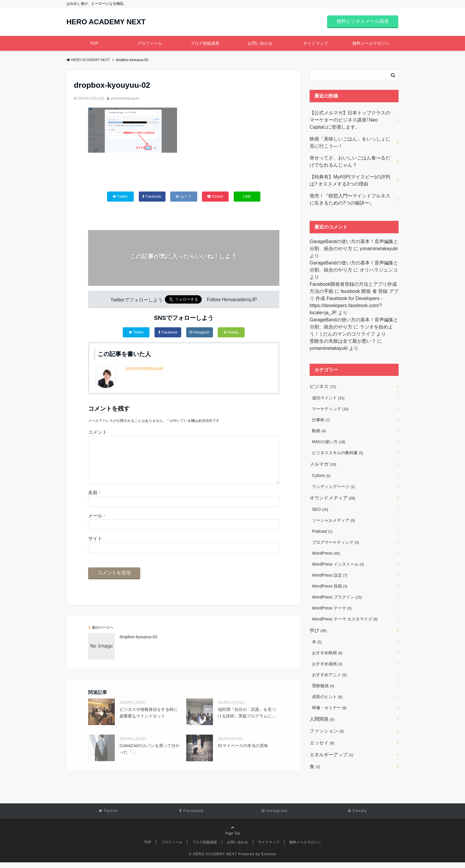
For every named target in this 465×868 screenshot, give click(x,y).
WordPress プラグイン (337, 597)
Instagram (199, 332)
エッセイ (322, 743)
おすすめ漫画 (327, 664)
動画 (319, 431)
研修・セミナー (329, 708)
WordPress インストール (338, 564)
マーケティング (330, 409)
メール (97, 525)
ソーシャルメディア (333, 520)
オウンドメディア (332, 498)
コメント (98, 432)
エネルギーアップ (331, 755)
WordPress (326, 553)
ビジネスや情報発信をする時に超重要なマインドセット (149, 722)
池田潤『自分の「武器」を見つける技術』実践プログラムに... (247, 722)
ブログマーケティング (336, 542)
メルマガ (323, 464)
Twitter (136, 332)
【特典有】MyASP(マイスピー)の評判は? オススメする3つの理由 (350, 180)
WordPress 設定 (330, 575)
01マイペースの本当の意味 (243, 755)
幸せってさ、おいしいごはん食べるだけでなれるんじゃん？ (350, 161)
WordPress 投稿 (330, 586)
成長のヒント (327, 697)
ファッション (327, 731)
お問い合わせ (260, 43)
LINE (247, 197)
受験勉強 (323, 686)
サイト (95, 548)
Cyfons (321, 476)
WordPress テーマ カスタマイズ (345, 619)
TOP (94, 43)
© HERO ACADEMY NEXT (213, 860)
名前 (94, 502)
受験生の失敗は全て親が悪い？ (343, 341)
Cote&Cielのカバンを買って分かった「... (150, 758)
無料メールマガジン (371, 43)
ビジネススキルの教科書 (338, 453)
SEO (320, 509)
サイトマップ (316, 43)
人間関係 (322, 719)
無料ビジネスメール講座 (363, 21)
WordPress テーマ (332, 608)
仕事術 (321, 420)
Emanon (269, 860)
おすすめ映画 (327, 653)
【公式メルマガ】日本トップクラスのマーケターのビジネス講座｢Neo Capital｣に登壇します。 (350, 120)
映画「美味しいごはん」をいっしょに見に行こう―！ (350, 142)
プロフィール (149, 43)
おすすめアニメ (329, 675)
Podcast (322, 531)
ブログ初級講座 (205, 43)
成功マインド (328, 398)
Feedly (231, 332)
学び (318, 630)
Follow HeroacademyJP (232, 300)
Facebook (168, 332)
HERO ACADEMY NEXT (106, 22)
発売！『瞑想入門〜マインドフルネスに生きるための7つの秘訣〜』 (350, 199)
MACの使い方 (329, 442)
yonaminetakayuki (125, 98)
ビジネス (323, 386)
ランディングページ (333, 486)
